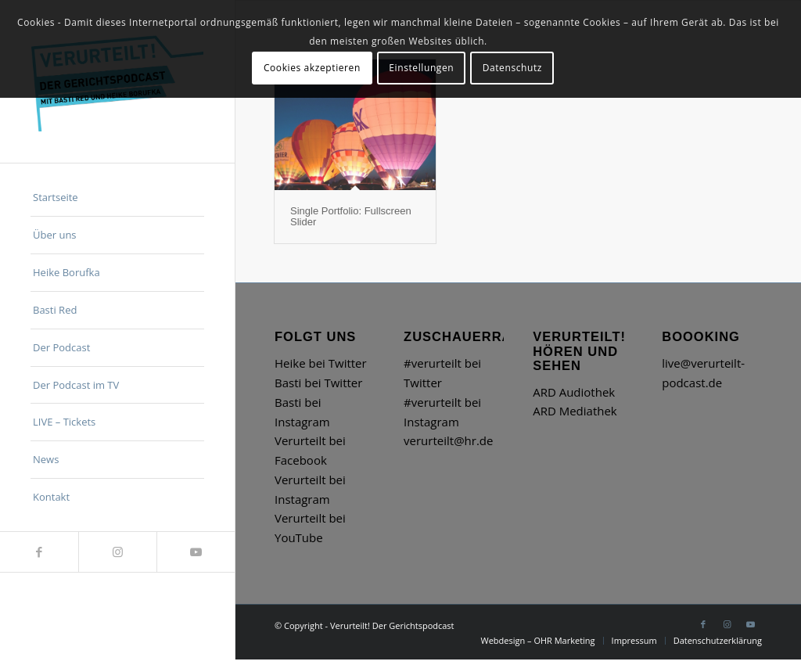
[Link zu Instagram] (117, 552)
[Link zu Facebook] (39, 552)
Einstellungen (421, 68)
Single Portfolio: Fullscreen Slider (351, 216)
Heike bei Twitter (321, 363)
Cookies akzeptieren (312, 68)
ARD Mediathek (575, 411)
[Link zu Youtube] (196, 552)
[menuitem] (117, 198)
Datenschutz (512, 68)
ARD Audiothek (574, 392)
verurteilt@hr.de (448, 440)
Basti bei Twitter (318, 383)
